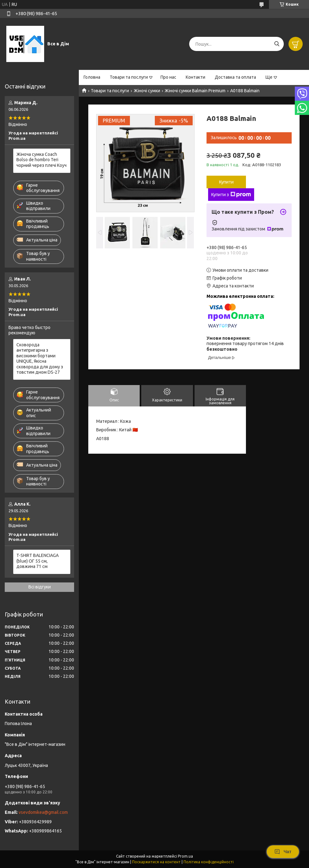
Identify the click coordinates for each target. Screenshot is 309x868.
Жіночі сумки (147, 91)
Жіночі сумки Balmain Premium (195, 91)
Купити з (231, 195)
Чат (283, 852)
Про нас (168, 77)
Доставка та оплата (235, 77)
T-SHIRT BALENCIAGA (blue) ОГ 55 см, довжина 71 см (38, 561)
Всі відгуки (40, 587)
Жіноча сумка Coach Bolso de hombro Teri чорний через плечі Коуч (41, 160)
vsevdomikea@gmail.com (43, 812)
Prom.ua (185, 856)
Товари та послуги (129, 77)
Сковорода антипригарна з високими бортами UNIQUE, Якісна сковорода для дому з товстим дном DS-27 (40, 359)
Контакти (195, 77)
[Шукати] (277, 44)
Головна (92, 77)
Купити (226, 182)
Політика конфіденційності (209, 862)
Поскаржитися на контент (156, 862)
